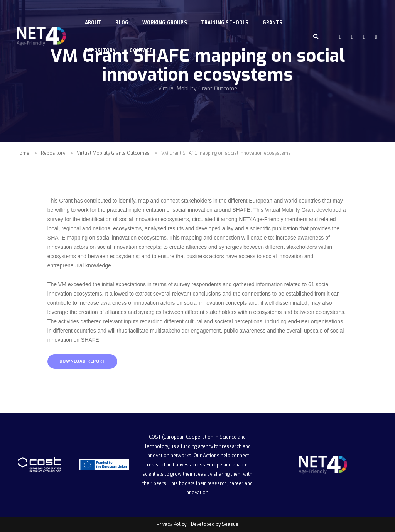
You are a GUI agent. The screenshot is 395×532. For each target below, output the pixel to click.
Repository (102, 42)
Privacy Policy (171, 524)
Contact (143, 42)
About (95, 14)
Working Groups (167, 14)
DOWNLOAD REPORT (83, 361)
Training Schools (226, 14)
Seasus (230, 524)
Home (23, 153)
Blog (124, 14)
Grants (274, 14)
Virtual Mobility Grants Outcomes (113, 153)
